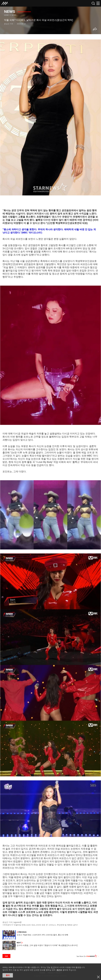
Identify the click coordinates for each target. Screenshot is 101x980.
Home (6, 15)
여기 (58, 970)
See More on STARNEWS (88, 956)
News (14, 15)
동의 (8, 975)
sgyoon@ (18, 922)
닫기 (98, 977)
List (6, 956)
